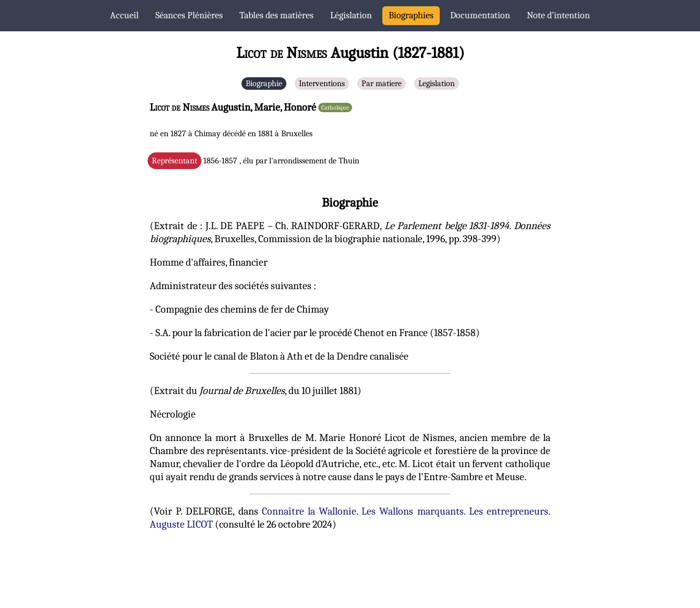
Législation (351, 15)
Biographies (411, 15)
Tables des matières (276, 15)
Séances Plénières (189, 15)
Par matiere (382, 84)
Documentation (480, 15)
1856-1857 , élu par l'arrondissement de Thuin (256, 161)
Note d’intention (558, 15)
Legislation (437, 84)
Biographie (264, 84)
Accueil (124, 15)
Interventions (322, 84)
